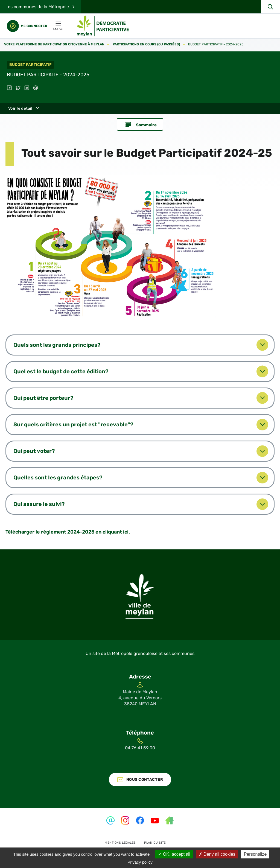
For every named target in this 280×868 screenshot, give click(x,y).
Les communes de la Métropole (37, 7)
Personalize (255, 854)
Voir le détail (20, 108)
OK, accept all (174, 854)
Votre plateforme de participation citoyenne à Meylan (54, 44)
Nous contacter (145, 792)
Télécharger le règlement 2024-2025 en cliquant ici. (68, 544)
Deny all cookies (217, 854)
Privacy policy (140, 862)
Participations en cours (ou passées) (146, 44)
